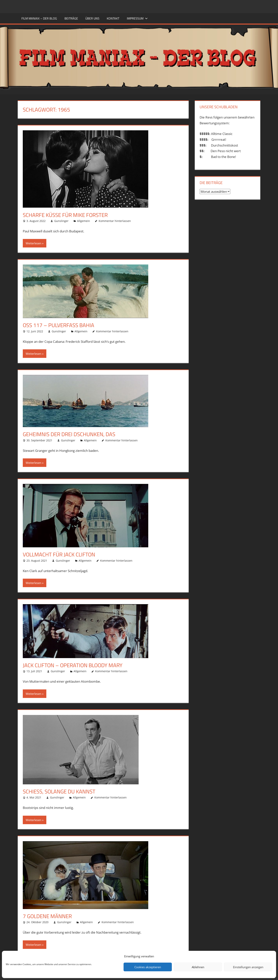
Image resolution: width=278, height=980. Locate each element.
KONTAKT (113, 18)
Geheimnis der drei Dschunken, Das (69, 434)
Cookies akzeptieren (148, 967)
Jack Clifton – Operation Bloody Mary (73, 665)
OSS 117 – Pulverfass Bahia (58, 325)
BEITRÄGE (71, 18)
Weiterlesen (33, 243)
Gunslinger (61, 221)
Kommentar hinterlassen (115, 221)
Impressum (137, 18)
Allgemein (83, 221)
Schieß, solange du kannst (59, 791)
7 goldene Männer (47, 916)
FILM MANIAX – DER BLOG (39, 18)
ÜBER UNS (92, 18)
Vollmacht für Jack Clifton (59, 554)
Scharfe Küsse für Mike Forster (65, 215)
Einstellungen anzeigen (248, 967)
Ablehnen (198, 967)
